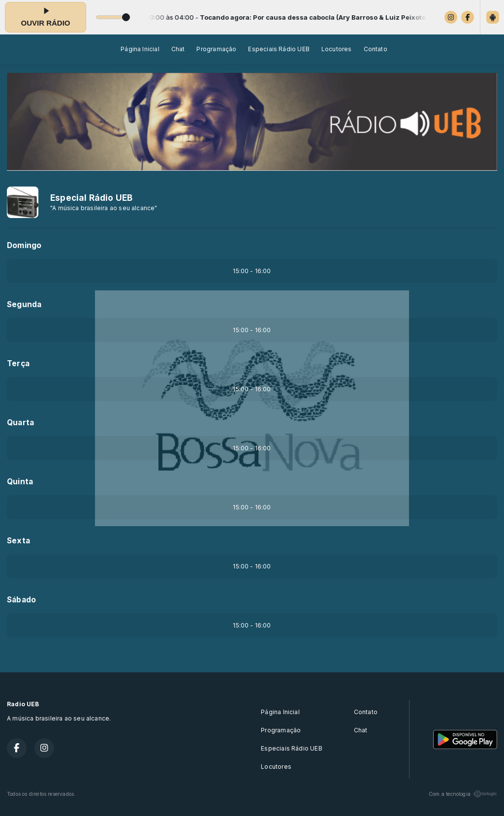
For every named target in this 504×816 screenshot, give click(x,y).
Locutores (337, 49)
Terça (18, 363)
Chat (178, 49)
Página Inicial (140, 49)
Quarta (20, 423)
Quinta (20, 482)
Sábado (21, 600)
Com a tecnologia (463, 794)
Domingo (24, 245)
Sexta (18, 541)
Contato (376, 49)
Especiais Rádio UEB (279, 49)
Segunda (24, 304)
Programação (216, 49)
